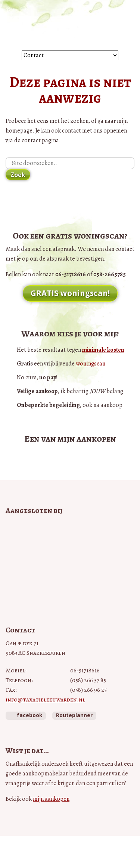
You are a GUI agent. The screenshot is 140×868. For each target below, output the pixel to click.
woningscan (91, 364)
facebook (29, 715)
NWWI (70, 568)
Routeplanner (74, 715)
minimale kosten (103, 350)
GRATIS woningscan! (70, 293)
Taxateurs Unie (70, 591)
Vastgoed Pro (70, 528)
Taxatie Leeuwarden (70, 25)
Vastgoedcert (70, 546)
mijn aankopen (51, 799)
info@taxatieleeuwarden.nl (45, 700)
